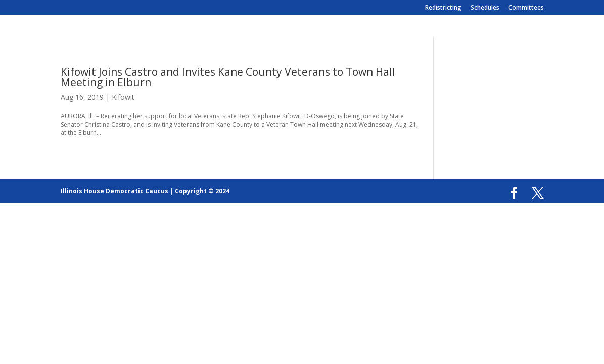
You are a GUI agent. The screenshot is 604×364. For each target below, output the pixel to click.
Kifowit (123, 97)
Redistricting (443, 8)
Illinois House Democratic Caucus (114, 191)
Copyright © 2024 (202, 191)
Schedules (485, 8)
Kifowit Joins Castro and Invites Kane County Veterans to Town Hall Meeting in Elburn (228, 77)
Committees (526, 8)
